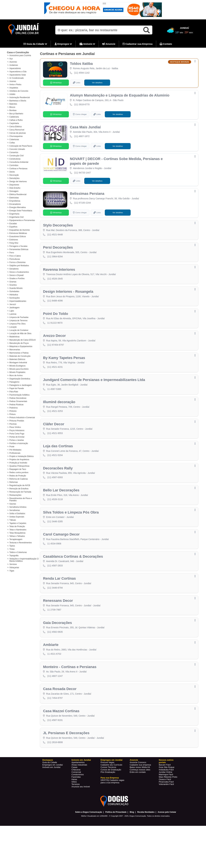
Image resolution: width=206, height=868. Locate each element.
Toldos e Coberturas (18, 552)
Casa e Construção (18, 52)
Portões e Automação (19, 443)
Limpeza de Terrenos (18, 321)
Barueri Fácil (165, 791)
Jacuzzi (13, 304)
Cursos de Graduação (111, 796)
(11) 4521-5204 (55, 469)
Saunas (13, 504)
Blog (132, 838)
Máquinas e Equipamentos (21, 346)
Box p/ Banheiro (16, 114)
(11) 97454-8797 (56, 354)
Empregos (63, 44)
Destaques (48, 786)
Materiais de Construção (20, 356)
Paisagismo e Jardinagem (21, 385)
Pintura (12, 414)
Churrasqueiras (16, 136)
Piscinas (13, 424)
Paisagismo (14, 382)
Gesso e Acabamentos (19, 272)
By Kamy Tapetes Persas (64, 368)
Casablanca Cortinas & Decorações (73, 575)
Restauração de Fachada (20, 492)
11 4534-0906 (54, 561)
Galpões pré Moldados (19, 266)
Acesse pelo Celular (167, 838)
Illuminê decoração (59, 414)
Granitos (13, 285)
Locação (13, 327)
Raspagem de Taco (18, 469)
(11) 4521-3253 (55, 423)
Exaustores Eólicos (18, 236)
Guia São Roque (167, 794)
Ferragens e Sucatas (18, 246)
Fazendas (76, 803)
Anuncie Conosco (138, 789)
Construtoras (15, 159)
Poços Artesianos (17, 430)
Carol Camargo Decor (62, 552)
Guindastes (14, 291)
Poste (12, 447)
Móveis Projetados (17, 372)
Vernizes (13, 564)
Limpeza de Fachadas (19, 317)
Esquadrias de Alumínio (20, 230)
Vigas (12, 571)
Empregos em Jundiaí (53, 791)
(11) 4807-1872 (82, 138)
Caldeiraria (14, 117)
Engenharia (14, 214)
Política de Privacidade (116, 838)
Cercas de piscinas (18, 133)
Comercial (76, 798)
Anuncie (109, 44)
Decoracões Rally (58, 483)
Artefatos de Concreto (19, 91)
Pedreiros (14, 408)
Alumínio (13, 62)
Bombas (13, 110)
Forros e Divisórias (17, 262)
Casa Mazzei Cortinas (62, 736)
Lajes (12, 311)
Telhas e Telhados (17, 536)
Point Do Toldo (56, 322)
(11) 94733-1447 (83, 176)
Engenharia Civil (16, 217)
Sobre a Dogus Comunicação (89, 838)
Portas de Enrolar (17, 437)
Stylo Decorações (58, 230)
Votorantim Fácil (166, 811)
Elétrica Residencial (18, 194)
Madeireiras (14, 337)
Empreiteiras (15, 201)
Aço (11, 59)
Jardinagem (14, 308)
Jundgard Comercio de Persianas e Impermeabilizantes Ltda (94, 391)
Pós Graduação (108, 798)
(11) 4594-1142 (82, 73)
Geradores (14, 269)
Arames (13, 81)
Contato (166, 44)
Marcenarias (15, 350)
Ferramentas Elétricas (19, 249)
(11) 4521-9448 (55, 239)
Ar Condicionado (17, 78)
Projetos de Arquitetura (19, 460)
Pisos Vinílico (15, 427)
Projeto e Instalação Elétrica (21, 456)
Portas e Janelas (17, 440)
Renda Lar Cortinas (60, 598)
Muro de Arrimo (16, 375)
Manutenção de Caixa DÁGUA (23, 340)
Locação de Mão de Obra (20, 333)
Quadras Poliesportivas (19, 466)
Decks (12, 172)
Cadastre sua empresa (140, 791)
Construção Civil (16, 156)
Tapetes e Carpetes (18, 523)
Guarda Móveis (16, 288)
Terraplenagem (16, 539)
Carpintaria (14, 123)
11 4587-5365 (54, 400)
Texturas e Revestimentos (21, 543)
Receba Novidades (146, 838)
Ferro (12, 253)
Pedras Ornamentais (18, 401)
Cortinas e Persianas (18, 169)
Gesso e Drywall (16, 275)
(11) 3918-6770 (82, 106)
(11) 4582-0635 (55, 653)
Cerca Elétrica (15, 127)
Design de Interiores (18, 182)
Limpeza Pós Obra (17, 324)
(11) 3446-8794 (55, 607)
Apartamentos (78, 789)
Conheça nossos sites (140, 796)
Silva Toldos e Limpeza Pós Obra (71, 529)
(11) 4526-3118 (55, 515)
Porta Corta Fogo (17, 434)
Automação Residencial (20, 97)
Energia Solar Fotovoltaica (21, 211)
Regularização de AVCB (20, 485)
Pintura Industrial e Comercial (22, 418)
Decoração (14, 175)
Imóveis (87, 44)
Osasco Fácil (165, 806)
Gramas (13, 282)
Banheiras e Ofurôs (18, 101)
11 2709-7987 (54, 630)
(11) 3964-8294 (55, 262)
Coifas (12, 143)
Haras (74, 806)
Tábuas (13, 520)
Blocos (12, 107)
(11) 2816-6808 (55, 768)
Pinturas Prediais (17, 421)
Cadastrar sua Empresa (138, 44)
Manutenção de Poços (19, 343)
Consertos (14, 152)
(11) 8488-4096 (55, 308)
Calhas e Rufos (16, 120)
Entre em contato (138, 798)
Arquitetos (14, 88)
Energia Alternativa (18, 207)
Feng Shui (14, 243)
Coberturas (14, 139)
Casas (74, 794)
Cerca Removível (17, 130)
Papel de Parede (17, 388)
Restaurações (15, 495)
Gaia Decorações (58, 644)
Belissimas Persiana (87, 198)
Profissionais (15, 453)
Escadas (13, 224)
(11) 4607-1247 (55, 699)
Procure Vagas (107, 789)
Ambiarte (51, 667)
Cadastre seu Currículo (111, 791)
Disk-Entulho (15, 188)
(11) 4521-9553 (55, 446)
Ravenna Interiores (59, 276)
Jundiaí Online (165, 798)
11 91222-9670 (55, 331)
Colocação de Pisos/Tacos (21, 146)
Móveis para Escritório (19, 369)
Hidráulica (14, 295)
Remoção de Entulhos (19, 489)
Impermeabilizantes (18, 301)
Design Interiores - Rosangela (68, 299)
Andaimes (14, 65)
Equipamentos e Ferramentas (22, 220)
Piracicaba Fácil (166, 808)
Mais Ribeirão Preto (168, 803)
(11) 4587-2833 (55, 584)
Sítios (74, 808)
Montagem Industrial (18, 363)
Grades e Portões (17, 279)
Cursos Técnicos (108, 794)
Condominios (78, 801)
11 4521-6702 (54, 676)
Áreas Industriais (79, 791)
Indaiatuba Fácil (166, 796)
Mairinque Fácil (166, 801)
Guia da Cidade (35, 44)
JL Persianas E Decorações (67, 759)
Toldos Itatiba (82, 64)
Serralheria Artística (18, 507)
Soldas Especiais (17, 517)
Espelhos (13, 227)
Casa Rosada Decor (60, 713)
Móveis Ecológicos (17, 366)
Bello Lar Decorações (62, 506)
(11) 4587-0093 (55, 492)
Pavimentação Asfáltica (19, 395)
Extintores (14, 240)
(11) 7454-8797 (55, 722)
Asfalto (12, 94)
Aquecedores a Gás (18, 72)
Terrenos (76, 811)
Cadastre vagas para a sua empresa (112, 808)
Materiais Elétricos (17, 359)
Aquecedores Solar (18, 75)
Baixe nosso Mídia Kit (140, 794)
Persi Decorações (58, 253)
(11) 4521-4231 (55, 377)
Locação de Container (19, 330)
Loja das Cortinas (58, 460)
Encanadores (15, 204)
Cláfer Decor (54, 437)
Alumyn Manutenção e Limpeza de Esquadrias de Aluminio (120, 97)
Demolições (14, 178)
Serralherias (15, 510)
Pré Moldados (15, 450)
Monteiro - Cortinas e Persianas (70, 690)
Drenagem (14, 191)
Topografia (14, 556)
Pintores (13, 411)
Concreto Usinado (17, 149)
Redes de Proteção (18, 476)
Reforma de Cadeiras (19, 479)
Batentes (13, 104)
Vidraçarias (14, 568)
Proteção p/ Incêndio (18, 463)
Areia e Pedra (15, 85)
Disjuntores (14, 185)
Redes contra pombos (19, 472)
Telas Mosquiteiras (17, 533)
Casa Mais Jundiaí (86, 129)
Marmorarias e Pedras (19, 353)
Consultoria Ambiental (19, 162)
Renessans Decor (58, 621)
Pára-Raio (14, 392)
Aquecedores (15, 68)
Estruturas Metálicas (18, 233)
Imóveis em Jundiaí (51, 794)
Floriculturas (15, 259)
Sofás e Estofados (17, 514)
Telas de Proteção (17, 526)
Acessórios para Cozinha (20, 55)
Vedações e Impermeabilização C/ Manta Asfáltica (24, 560)
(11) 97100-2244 (83, 207)
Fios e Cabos (15, 256)
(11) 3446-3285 (55, 538)
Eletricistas (14, 198)
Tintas (12, 549)
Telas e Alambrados (18, 530)
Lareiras (13, 314)
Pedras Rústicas (16, 405)
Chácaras (76, 796)
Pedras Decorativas (18, 398)
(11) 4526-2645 (55, 285)
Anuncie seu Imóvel (81, 813)
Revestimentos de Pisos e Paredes (21, 499)
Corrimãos (14, 165)
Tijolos (12, 546)
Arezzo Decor (55, 345)
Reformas (14, 482)
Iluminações (15, 298)
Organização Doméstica (20, 379)
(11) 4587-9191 (55, 745)
